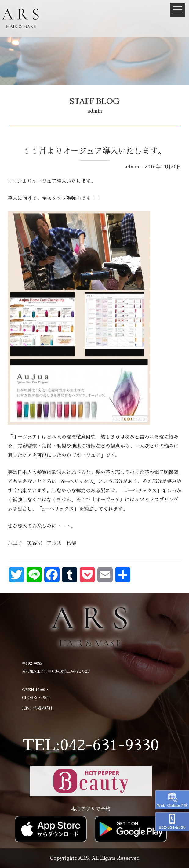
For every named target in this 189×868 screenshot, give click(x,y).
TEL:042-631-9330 (91, 745)
